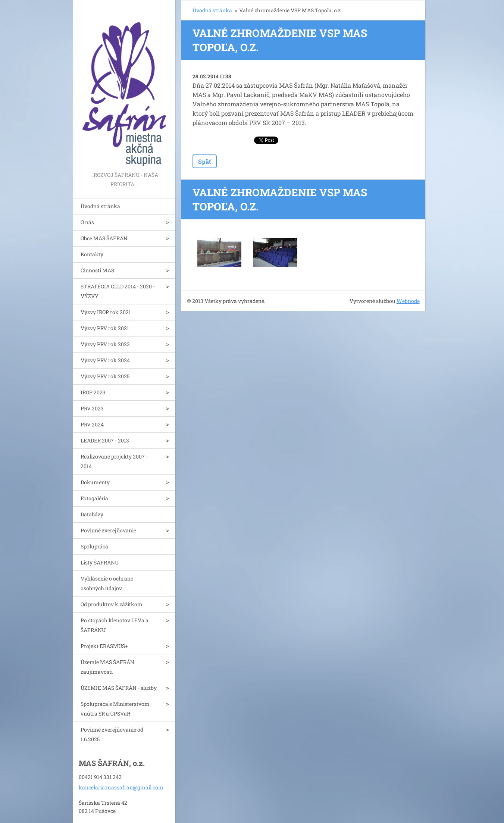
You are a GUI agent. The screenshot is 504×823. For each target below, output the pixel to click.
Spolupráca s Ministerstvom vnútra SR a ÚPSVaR (115, 709)
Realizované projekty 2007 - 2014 (114, 461)
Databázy (92, 514)
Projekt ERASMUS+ (104, 646)
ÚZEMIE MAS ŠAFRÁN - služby (119, 688)
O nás (87, 222)
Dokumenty (95, 482)
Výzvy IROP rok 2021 (106, 312)
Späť (205, 161)
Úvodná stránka (100, 206)
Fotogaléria (94, 498)
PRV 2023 (92, 408)
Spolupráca (94, 546)
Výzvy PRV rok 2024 (105, 360)
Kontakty (92, 254)
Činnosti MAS (97, 270)
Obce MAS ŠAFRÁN (104, 238)
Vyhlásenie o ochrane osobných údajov (107, 583)
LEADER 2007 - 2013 (105, 440)
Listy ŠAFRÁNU (100, 562)
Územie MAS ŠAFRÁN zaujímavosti (107, 667)
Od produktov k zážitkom (112, 604)
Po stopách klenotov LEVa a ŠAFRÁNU (115, 625)
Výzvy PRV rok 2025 (105, 376)
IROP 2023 (93, 392)
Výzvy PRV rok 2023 (105, 344)
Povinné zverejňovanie (108, 530)
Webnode (408, 301)
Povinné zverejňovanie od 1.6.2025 (112, 734)
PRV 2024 (92, 424)
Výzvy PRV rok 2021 (105, 328)
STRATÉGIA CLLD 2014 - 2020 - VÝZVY (118, 291)
